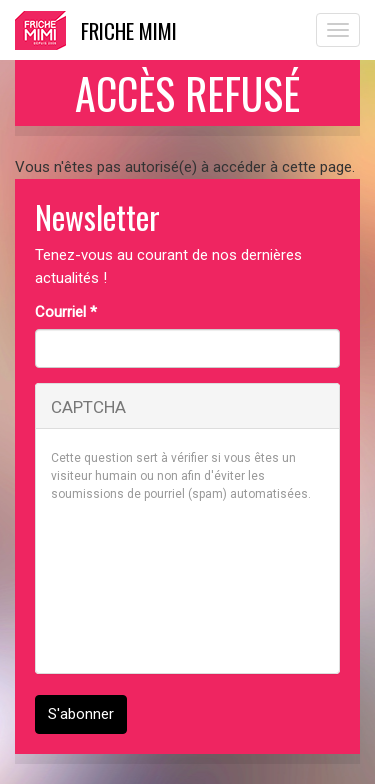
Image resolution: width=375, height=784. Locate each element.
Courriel (66, 312)
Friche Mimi (129, 30)
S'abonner (81, 714)
